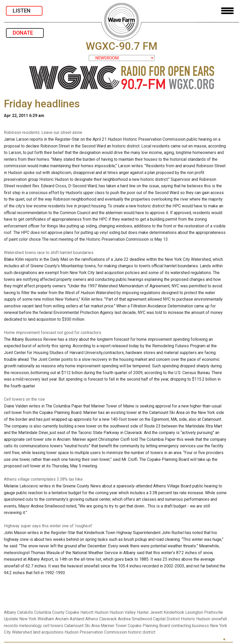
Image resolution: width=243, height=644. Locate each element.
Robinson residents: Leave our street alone (43, 132)
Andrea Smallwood (135, 619)
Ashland (77, 619)
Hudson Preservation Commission (96, 632)
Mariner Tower (114, 626)
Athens (92, 619)
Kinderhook (174, 612)
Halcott (87, 612)
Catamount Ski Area (82, 626)
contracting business (190, 626)
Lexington (194, 612)
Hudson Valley (123, 612)
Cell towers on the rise (24, 399)
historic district (142, 632)
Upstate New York (20, 619)
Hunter (143, 612)
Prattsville (214, 612)
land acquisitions (48, 632)
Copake (72, 612)
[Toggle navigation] (227, 11)
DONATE (25, 33)
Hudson (101, 612)
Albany (10, 612)
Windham (46, 619)
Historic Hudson (196, 619)
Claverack (108, 619)
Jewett (156, 612)
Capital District (166, 619)
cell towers (53, 626)
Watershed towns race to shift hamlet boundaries (49, 253)
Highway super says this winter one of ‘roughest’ (48, 526)
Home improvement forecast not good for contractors (53, 333)
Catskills (25, 612)
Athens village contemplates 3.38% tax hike (43, 479)
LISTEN (24, 11)
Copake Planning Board (149, 626)
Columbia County (49, 612)
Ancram (62, 619)
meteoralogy (30, 626)
